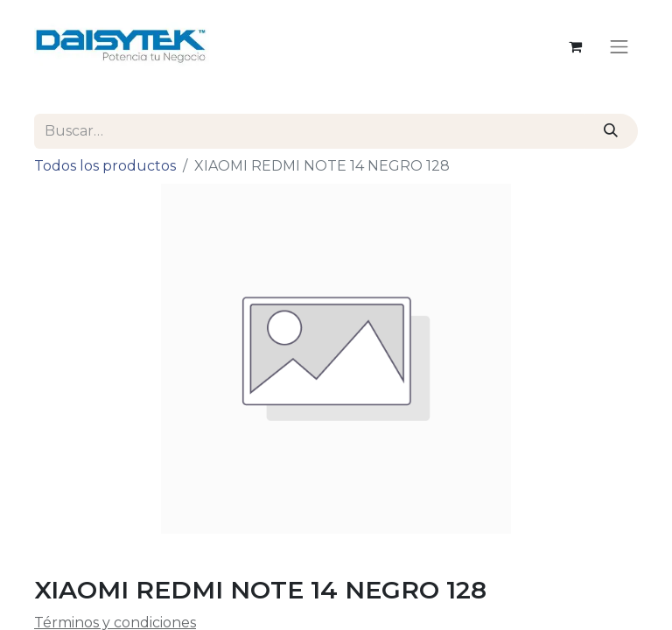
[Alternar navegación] (619, 46)
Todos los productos (105, 166)
